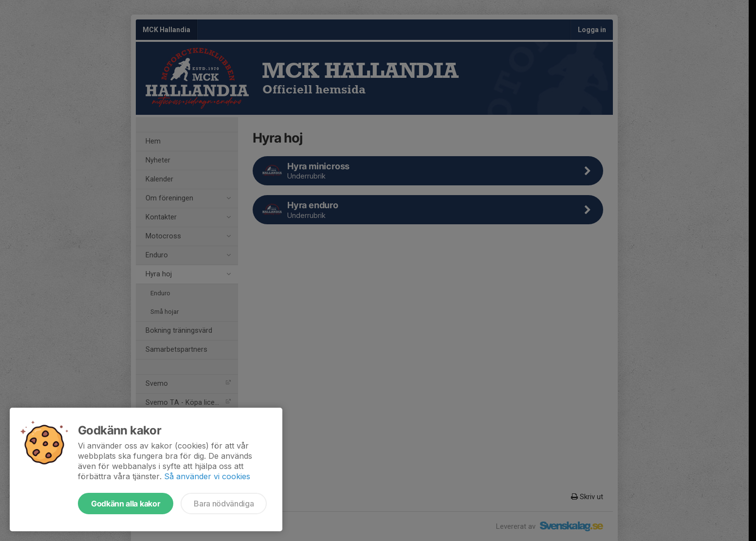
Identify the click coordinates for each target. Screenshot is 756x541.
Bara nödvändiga (224, 504)
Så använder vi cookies (207, 476)
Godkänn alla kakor (126, 504)
